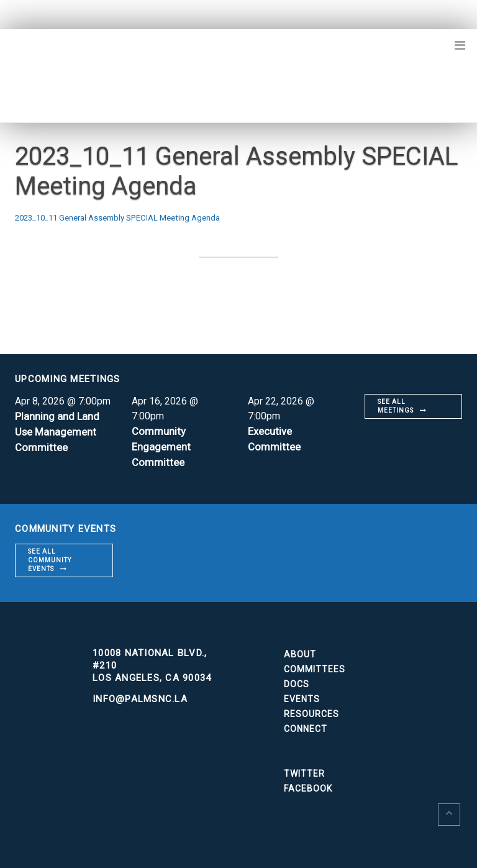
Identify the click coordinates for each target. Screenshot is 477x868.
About (300, 652)
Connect (306, 726)
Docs (297, 682)
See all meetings (396, 405)
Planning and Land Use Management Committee (59, 430)
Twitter (304, 771)
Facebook (308, 786)
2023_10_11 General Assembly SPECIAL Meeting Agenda (142, 217)
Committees (315, 667)
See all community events (50, 558)
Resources (311, 711)
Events (302, 697)
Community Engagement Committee (163, 445)
